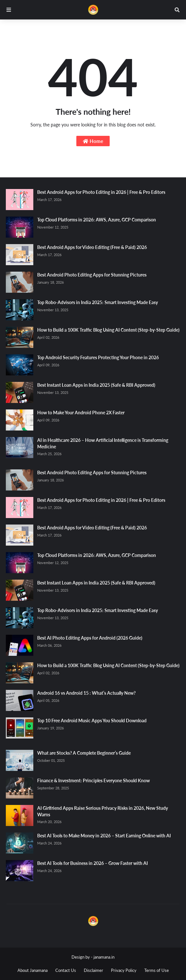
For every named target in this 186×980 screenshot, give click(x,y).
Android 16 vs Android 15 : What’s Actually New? (86, 693)
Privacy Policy (124, 970)
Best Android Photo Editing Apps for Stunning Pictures (92, 275)
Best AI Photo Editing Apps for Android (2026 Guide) (90, 638)
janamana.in (104, 957)
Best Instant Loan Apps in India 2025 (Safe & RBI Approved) (96, 385)
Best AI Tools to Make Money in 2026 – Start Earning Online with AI (104, 836)
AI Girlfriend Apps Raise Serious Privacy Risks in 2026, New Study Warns (103, 811)
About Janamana (33, 970)
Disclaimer (93, 970)
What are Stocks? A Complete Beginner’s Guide (84, 753)
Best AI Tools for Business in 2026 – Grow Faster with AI (93, 863)
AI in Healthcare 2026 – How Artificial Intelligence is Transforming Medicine (103, 443)
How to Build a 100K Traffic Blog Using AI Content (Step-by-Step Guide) (108, 330)
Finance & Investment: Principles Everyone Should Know (93, 780)
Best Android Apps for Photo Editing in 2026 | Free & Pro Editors (101, 192)
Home (93, 141)
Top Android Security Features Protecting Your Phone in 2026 (98, 357)
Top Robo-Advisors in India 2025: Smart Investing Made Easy (98, 302)
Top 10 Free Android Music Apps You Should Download (92, 720)
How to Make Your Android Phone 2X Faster (81, 413)
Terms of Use (157, 970)
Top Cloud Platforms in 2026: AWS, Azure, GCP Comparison (97, 220)
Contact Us (66, 970)
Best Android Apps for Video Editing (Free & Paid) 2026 (92, 247)
